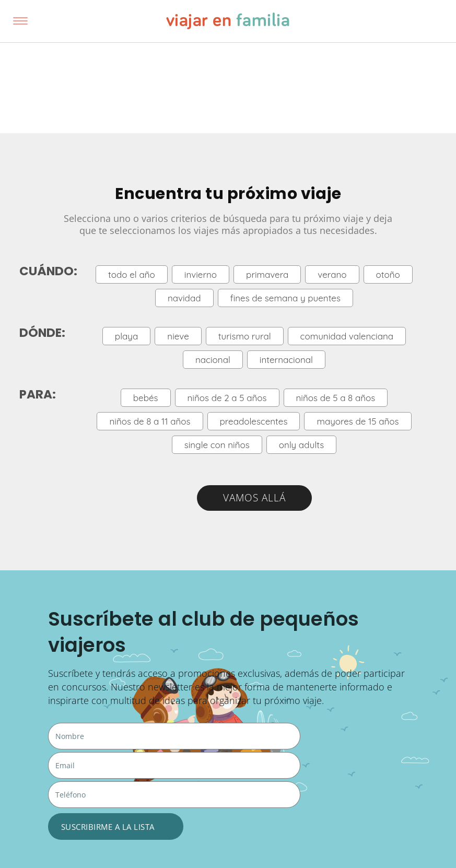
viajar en (228, 21)
